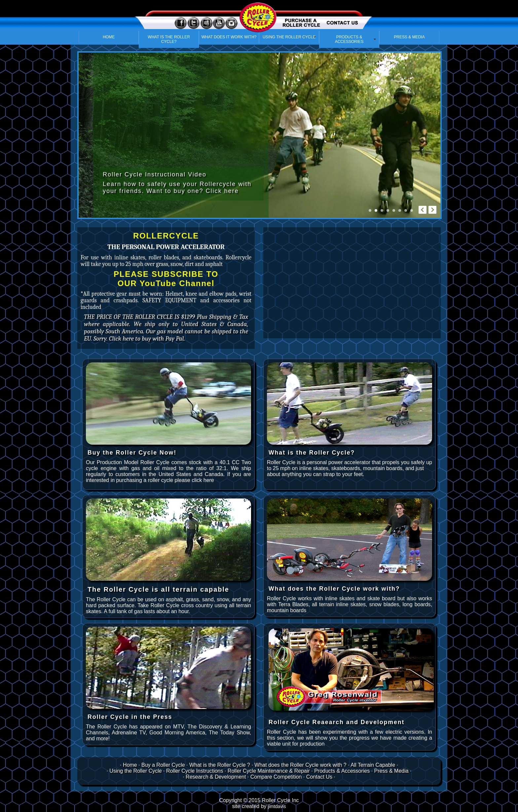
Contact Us (320, 777)
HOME (109, 37)
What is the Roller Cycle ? (220, 765)
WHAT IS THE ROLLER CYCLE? (169, 39)
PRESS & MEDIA (409, 37)
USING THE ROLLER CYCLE (289, 37)
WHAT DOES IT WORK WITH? (229, 37)
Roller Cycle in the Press (130, 717)
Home (130, 765)
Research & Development (216, 777)
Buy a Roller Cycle (163, 765)
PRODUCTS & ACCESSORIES (349, 39)
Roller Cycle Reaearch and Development (336, 722)
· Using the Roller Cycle (134, 771)
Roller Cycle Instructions (195, 771)
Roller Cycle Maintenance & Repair (269, 771)
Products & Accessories (342, 771)
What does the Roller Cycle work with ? (300, 765)
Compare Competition (276, 777)
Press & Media (391, 771)
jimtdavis (277, 806)
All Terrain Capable (373, 765)
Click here (222, 191)
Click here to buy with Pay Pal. (147, 339)
